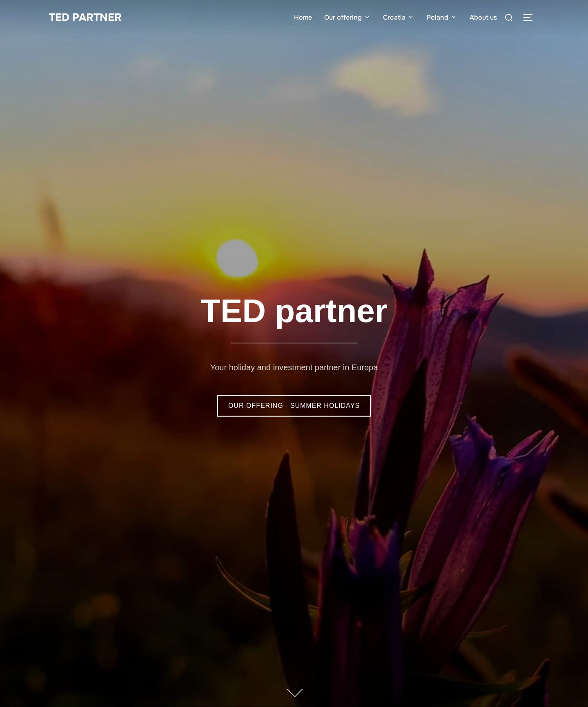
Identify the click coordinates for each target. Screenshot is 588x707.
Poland (442, 17)
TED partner (294, 311)
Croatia (399, 17)
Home (303, 17)
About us (483, 17)
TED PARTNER (85, 17)
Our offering (347, 17)
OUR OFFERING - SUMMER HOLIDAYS (294, 406)
